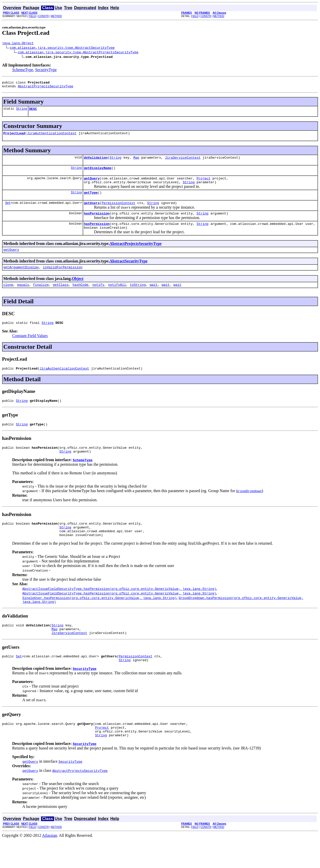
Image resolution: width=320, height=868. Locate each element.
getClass (61, 297)
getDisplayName (98, 173)
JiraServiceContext (183, 162)
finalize (41, 297)
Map (136, 162)
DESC (33, 112)
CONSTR (43, 16)
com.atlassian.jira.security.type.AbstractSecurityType (62, 48)
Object (78, 291)
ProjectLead (14, 137)
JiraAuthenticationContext (52, 137)
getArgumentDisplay (21, 279)
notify (98, 297)
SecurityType (46, 70)
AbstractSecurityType (129, 272)
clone (8, 297)
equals (23, 297)
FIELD (32, 16)
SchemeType (23, 70)
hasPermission (97, 222)
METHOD (56, 16)
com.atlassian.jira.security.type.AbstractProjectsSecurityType (78, 53)
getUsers (92, 211)
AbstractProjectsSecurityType (45, 88)
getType (91, 200)
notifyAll (117, 297)
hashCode (80, 297)
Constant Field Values (30, 349)
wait (154, 297)
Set (8, 211)
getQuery (92, 184)
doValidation (96, 162)
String (21, 112)
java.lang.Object (18, 44)
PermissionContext (119, 211)
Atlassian (50, 864)
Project (203, 184)
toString (138, 297)
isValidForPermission (63, 279)
